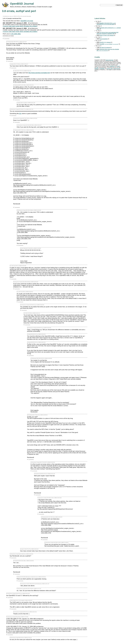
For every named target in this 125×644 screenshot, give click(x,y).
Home (12, 7)
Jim (97, 67)
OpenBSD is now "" (109, 44)
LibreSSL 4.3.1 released (105, 42)
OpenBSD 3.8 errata (27, 21)
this (20, 114)
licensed (117, 69)
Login (50, 7)
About (24, 7)
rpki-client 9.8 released (105, 48)
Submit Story (31, 7)
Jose (118, 66)
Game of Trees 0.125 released (107, 35)
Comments (7, 39)
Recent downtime (104, 39)
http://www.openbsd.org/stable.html (39, 73)
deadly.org (112, 66)
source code (110, 69)
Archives (18, 7)
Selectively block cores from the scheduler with (108, 50)
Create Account (42, 7)
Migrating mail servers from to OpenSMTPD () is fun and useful (106, 24)
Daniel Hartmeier (110, 60)
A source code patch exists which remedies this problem (20, 26)
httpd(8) (96, 69)
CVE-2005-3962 (16, 34)
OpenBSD (102, 69)
